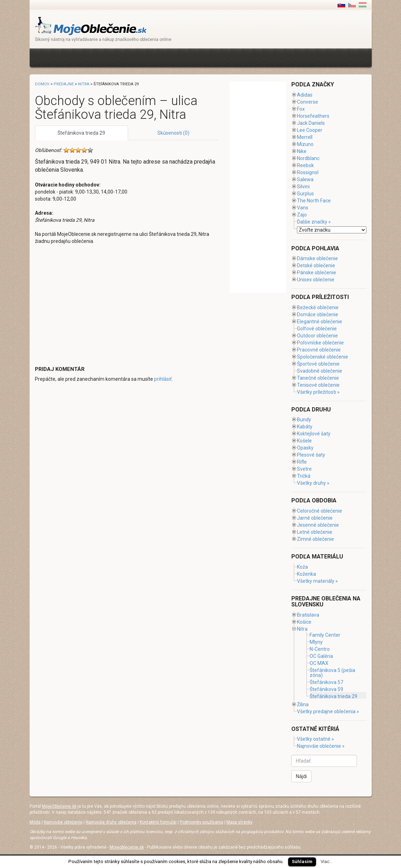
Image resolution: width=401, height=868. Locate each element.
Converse (308, 102)
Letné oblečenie (315, 532)
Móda (35, 822)
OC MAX (319, 663)
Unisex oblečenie (316, 280)
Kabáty (305, 427)
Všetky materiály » (317, 581)
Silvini (303, 187)
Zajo (302, 215)
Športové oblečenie (318, 364)
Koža (302, 567)
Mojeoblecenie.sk (127, 847)
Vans (303, 208)
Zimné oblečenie (315, 539)
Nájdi (301, 776)
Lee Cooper (310, 130)
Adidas (305, 95)
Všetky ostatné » (315, 739)
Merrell (305, 137)
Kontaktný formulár (158, 822)
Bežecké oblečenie (318, 307)
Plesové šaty (311, 455)
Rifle (302, 462)
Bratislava (308, 615)
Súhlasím (302, 861)
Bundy (304, 420)
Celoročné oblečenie (320, 511)
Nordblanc (308, 158)
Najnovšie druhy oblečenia (111, 822)
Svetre (304, 469)
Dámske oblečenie (317, 258)
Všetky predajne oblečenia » (328, 711)
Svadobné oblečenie (320, 371)
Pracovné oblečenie (319, 350)
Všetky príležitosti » (318, 392)
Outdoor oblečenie (317, 336)
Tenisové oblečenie (318, 385)
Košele (304, 441)
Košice (304, 622)
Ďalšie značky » (314, 222)
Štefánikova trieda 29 (81, 133)
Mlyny (316, 642)
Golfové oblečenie (317, 329)
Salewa (305, 179)
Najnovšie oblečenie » (321, 746)
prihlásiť (163, 379)
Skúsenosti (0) (173, 133)
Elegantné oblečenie (320, 322)
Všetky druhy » (313, 483)
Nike (302, 151)
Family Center (325, 635)
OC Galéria (321, 656)
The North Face (314, 201)
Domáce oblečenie (318, 314)
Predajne (64, 84)
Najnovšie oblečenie (63, 822)
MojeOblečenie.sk (59, 806)
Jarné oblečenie (315, 518)
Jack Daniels (311, 123)
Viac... (327, 861)
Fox (301, 109)
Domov (42, 84)
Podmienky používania (202, 822)
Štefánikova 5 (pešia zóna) (332, 673)
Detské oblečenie (316, 265)
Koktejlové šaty (314, 434)
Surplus (305, 194)
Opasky (305, 448)
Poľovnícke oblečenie (320, 343)
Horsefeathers (313, 116)
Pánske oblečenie (317, 273)
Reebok (305, 165)
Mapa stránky (239, 822)
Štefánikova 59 (326, 689)
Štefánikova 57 (326, 682)
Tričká (304, 476)
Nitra (84, 84)
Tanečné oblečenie (318, 378)
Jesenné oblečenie (318, 525)
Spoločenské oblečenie (323, 357)
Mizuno (305, 144)
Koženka (306, 574)
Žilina (303, 704)
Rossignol (308, 172)
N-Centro (320, 649)
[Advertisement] (163, 57)
